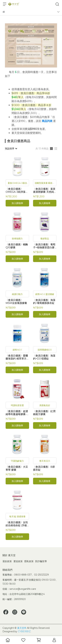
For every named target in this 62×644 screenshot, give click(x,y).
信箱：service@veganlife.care (19, 589)
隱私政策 (29, 561)
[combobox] (11, 149)
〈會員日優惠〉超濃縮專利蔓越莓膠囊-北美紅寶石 (17, 413)
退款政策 (7, 561)
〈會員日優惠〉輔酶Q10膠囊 (17, 246)
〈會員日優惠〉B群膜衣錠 (44, 468)
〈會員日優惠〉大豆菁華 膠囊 (17, 468)
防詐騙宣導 (41, 561)
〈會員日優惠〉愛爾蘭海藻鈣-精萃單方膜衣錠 (17, 357)
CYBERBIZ (24, 631)
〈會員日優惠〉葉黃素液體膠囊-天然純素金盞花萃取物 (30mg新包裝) (45, 190)
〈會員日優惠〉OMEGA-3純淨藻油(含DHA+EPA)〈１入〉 (17, 190)
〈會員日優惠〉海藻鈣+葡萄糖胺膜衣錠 (44, 302)
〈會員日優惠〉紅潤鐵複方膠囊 (44, 413)
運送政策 (18, 561)
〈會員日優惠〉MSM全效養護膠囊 (16, 302)
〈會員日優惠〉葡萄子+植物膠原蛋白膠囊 (44, 246)
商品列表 (47, 121)
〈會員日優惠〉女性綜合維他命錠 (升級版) (17, 524)
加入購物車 (17, 203)
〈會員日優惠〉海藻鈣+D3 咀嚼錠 (44, 357)
